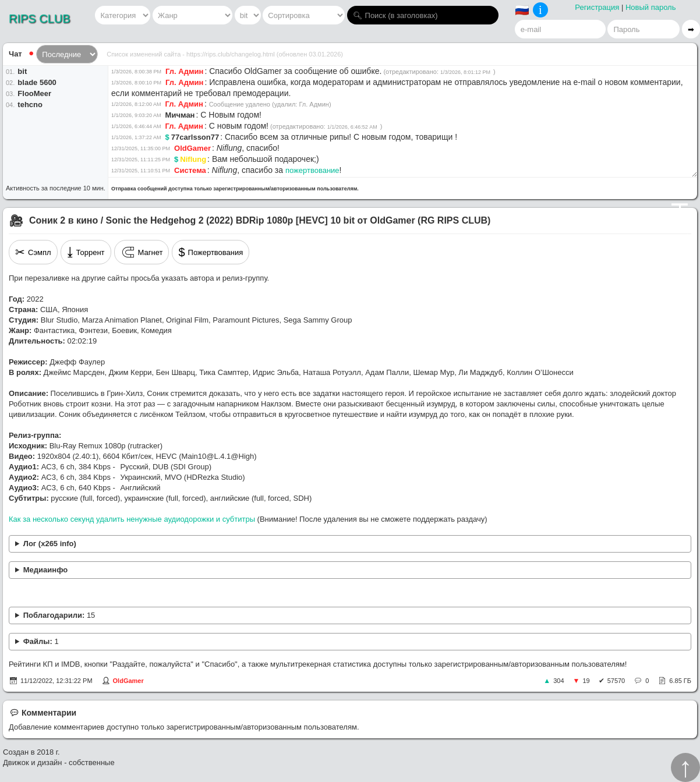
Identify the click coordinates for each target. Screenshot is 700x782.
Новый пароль (651, 7)
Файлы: (41, 641)
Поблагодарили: (59, 615)
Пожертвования (211, 252)
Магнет (142, 252)
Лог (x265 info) (50, 544)
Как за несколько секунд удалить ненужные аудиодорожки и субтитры (132, 519)
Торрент (86, 252)
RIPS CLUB (40, 19)
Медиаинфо (46, 570)
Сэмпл (33, 252)
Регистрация (597, 7)
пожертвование (312, 170)
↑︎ (685, 767)
